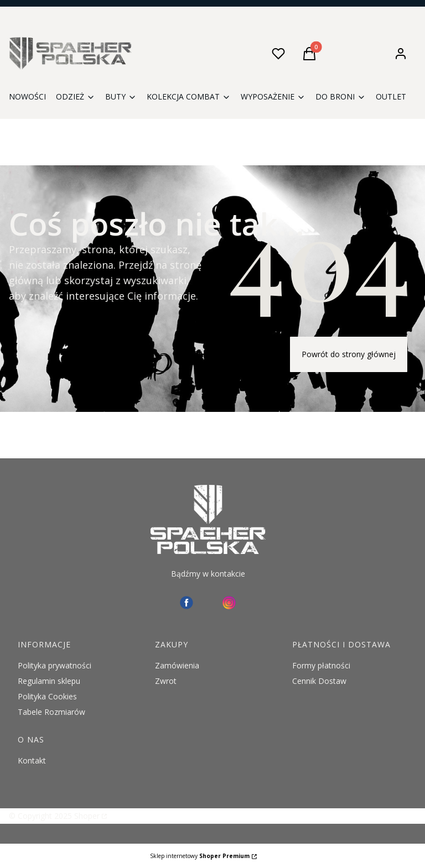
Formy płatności (321, 665)
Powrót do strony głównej (349, 354)
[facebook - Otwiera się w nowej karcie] (186, 603)
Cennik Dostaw (319, 681)
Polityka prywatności (55, 665)
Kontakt (32, 760)
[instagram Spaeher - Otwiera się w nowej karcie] (229, 603)
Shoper (87, 816)
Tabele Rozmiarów (51, 712)
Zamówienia (177, 665)
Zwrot (166, 681)
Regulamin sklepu (49, 681)
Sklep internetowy (200, 856)
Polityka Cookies (47, 696)
